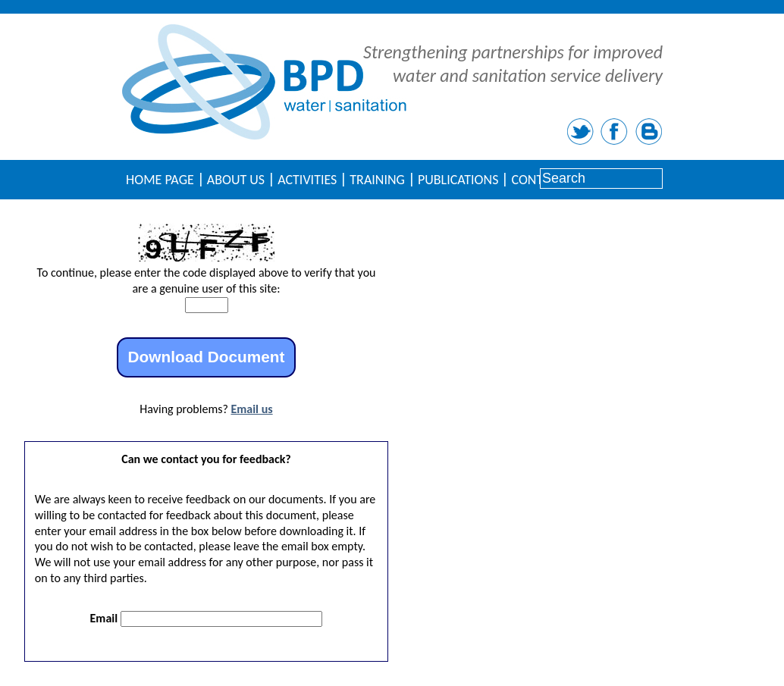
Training (377, 180)
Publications (458, 180)
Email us (251, 409)
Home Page (160, 180)
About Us (236, 180)
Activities (307, 180)
